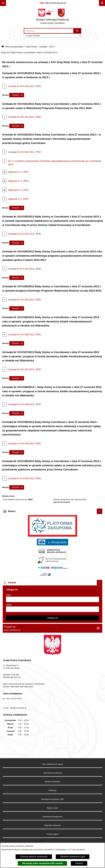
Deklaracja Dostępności (53, 817)
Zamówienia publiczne (53, 773)
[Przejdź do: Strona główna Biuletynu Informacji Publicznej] (3, 47)
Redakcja (53, 790)
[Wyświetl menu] (102, 3)
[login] (52, 599)
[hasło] (52, 609)
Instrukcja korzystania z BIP (53, 799)
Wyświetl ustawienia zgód (73, 857)
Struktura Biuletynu (53, 782)
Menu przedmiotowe (14, 47)
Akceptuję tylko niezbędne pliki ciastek (42, 863)
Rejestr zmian (52, 808)
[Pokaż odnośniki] (3, 3)
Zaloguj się (52, 618)
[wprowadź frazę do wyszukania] (49, 31)
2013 (52, 47)
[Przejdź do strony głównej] (52, 17)
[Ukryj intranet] (100, 583)
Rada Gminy (31, 47)
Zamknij (79, 863)
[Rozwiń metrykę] (17, 95)
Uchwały (43, 47)
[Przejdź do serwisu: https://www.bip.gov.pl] (52, 3)
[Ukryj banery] (100, 511)
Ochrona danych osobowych (34, 857)
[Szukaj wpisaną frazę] (77, 31)
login (8, 595)
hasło (9, 605)
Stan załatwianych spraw (52, 764)
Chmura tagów (52, 834)
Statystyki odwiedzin (52, 825)
